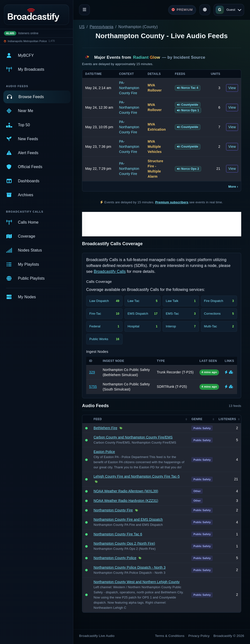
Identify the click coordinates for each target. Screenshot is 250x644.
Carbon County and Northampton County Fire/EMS (133, 437)
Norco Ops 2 (188, 169)
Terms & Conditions (170, 636)
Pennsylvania (101, 27)
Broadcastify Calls (110, 271)
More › (233, 187)
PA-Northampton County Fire (129, 88)
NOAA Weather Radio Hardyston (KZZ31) (126, 501)
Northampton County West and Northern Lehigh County (137, 582)
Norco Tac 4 (188, 88)
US (82, 27)
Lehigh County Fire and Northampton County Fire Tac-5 (137, 476)
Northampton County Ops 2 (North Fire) (124, 543)
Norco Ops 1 (188, 110)
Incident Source (189, 57)
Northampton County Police (115, 558)
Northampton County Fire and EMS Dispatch (128, 519)
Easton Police (104, 452)
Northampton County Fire (113, 510)
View (232, 88)
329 (92, 372)
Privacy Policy (199, 636)
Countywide (188, 105)
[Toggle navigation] (84, 10)
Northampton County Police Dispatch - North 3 (130, 567)
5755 (93, 387)
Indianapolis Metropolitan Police (27, 41)
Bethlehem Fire (105, 428)
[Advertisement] (162, 224)
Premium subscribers (172, 202)
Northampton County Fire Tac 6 (118, 534)
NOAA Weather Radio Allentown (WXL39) (126, 491)
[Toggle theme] (205, 10)
